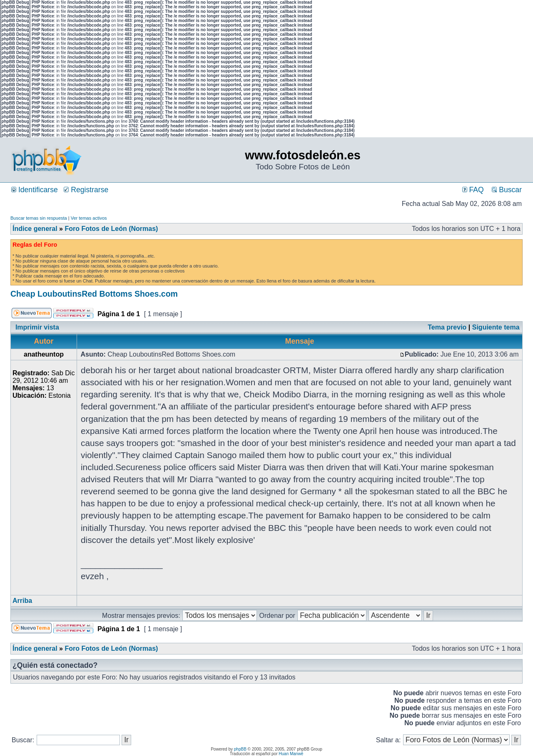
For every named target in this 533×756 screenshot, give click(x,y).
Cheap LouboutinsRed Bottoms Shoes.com (94, 294)
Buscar (507, 190)
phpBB (240, 749)
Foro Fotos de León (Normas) (111, 229)
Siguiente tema (496, 327)
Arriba (22, 601)
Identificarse (35, 190)
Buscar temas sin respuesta (39, 218)
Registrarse (86, 190)
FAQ (473, 190)
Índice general (35, 229)
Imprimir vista (37, 327)
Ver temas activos (89, 218)
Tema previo (447, 327)
